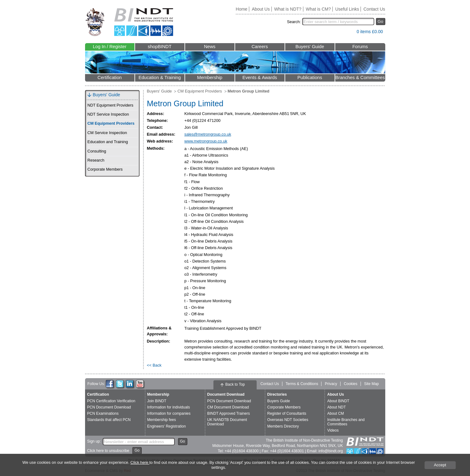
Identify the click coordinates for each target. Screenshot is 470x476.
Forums (360, 47)
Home (242, 9)
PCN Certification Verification (111, 401)
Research (96, 160)
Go (381, 21)
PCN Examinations (103, 413)
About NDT (337, 407)
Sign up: (94, 441)
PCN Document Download (109, 407)
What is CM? (318, 9)
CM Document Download (228, 407)
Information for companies (169, 413)
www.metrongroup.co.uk (206, 141)
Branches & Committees (360, 78)
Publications (310, 78)
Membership (210, 78)
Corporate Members (105, 169)
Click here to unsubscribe (108, 451)
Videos (333, 430)
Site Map (371, 384)
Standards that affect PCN (109, 420)
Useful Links (347, 9)
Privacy (331, 384)
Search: (294, 22)
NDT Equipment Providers (111, 105)
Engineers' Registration (167, 426)
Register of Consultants (287, 413)
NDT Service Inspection (108, 114)
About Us (261, 9)
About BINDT (339, 401)
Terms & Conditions (302, 384)
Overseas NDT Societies (288, 420)
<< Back (154, 365)
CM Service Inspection (107, 133)
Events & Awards (260, 78)
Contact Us (374, 9)
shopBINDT (160, 47)
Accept (440, 465)
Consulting (97, 151)
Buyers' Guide (310, 47)
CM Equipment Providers (111, 123)
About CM (336, 413)
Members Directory (283, 426)
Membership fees (162, 420)
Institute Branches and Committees (346, 422)
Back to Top (235, 384)
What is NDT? (288, 9)
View (349, 33)
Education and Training (108, 142)
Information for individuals (169, 407)
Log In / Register (110, 47)
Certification (110, 78)
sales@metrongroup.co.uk (208, 134)
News (210, 47)
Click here (140, 462)
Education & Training (160, 78)
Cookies (350, 384)
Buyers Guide (279, 401)
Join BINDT (157, 401)
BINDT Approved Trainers (229, 413)
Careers (260, 47)
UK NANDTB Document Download (227, 422)
